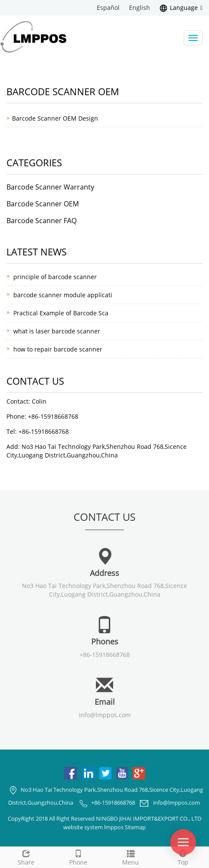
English (140, 8)
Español (108, 8)
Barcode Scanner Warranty (50, 187)
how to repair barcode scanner (58, 349)
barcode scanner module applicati (63, 295)
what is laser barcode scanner (57, 331)
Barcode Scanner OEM (43, 204)
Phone (79, 857)
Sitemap (135, 827)
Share (26, 857)
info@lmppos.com (105, 715)
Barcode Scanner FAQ (41, 221)
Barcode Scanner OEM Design (55, 118)
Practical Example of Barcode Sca (61, 313)
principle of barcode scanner (55, 277)
